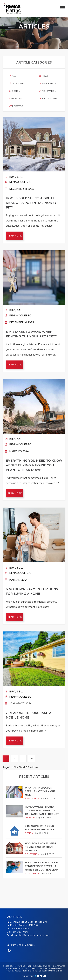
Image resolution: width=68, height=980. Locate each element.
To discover (48, 99)
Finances (15, 99)
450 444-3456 (21, 929)
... (23, 759)
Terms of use (30, 971)
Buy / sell (17, 84)
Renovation (47, 91)
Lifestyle (16, 106)
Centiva (40, 976)
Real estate (47, 84)
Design (15, 91)
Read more (15, 236)
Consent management (50, 971)
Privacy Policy (14, 971)
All (13, 76)
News (44, 76)
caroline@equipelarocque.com (31, 935)
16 (32, 759)
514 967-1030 (20, 932)
